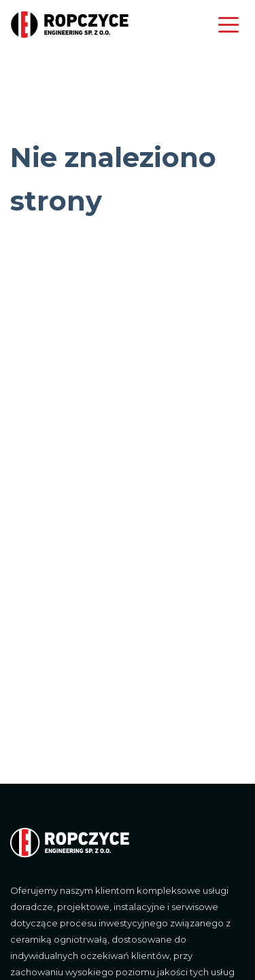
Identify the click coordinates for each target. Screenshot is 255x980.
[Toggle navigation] (230, 28)
